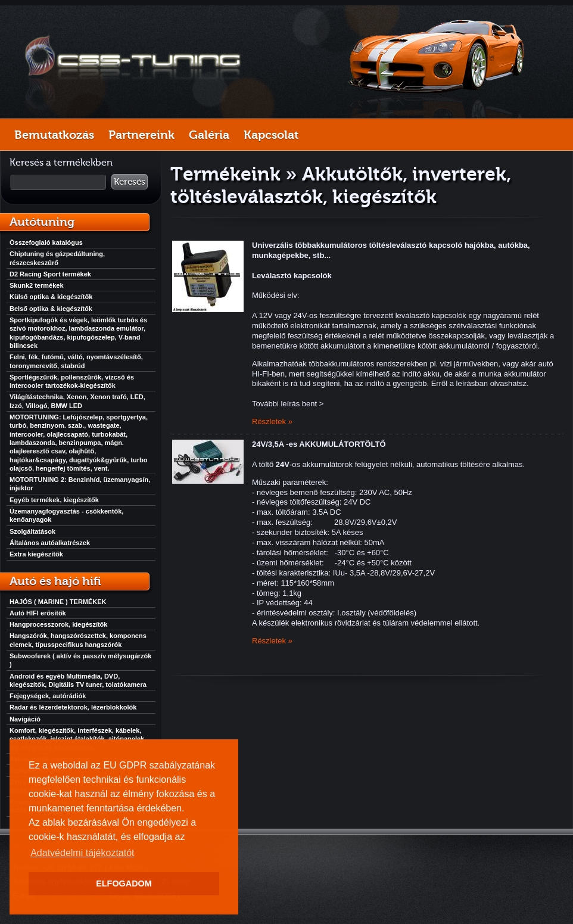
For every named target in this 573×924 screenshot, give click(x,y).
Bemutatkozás (54, 135)
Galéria (209, 135)
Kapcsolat (271, 135)
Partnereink (141, 135)
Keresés (130, 182)
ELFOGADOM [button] (124, 883)
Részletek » (272, 421)
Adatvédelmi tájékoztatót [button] (82, 853)
